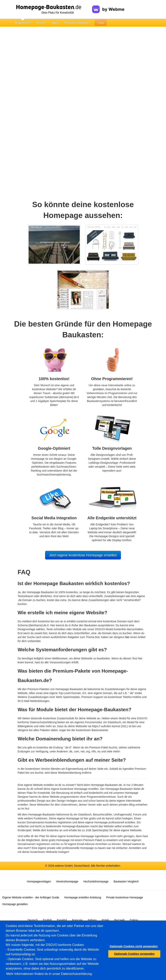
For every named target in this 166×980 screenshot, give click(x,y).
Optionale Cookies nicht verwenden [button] (134, 946)
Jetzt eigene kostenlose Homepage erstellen (83, 555)
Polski (105, 920)
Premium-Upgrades (77, 23)
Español (62, 920)
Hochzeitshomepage (96, 881)
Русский (119, 920)
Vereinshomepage (67, 881)
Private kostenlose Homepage (125, 897)
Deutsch (33, 920)
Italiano (92, 920)
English (47, 920)
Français (77, 920)
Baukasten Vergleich (126, 881)
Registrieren (23, 23)
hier (127, 637)
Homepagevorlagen (39, 881)
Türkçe (134, 920)
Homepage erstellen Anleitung (83, 897)
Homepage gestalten (15, 904)
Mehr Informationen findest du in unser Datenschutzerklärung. (49, 974)
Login (101, 23)
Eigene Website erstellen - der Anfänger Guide (31, 897)
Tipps (55, 23)
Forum (41, 23)
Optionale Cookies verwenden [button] (134, 954)
